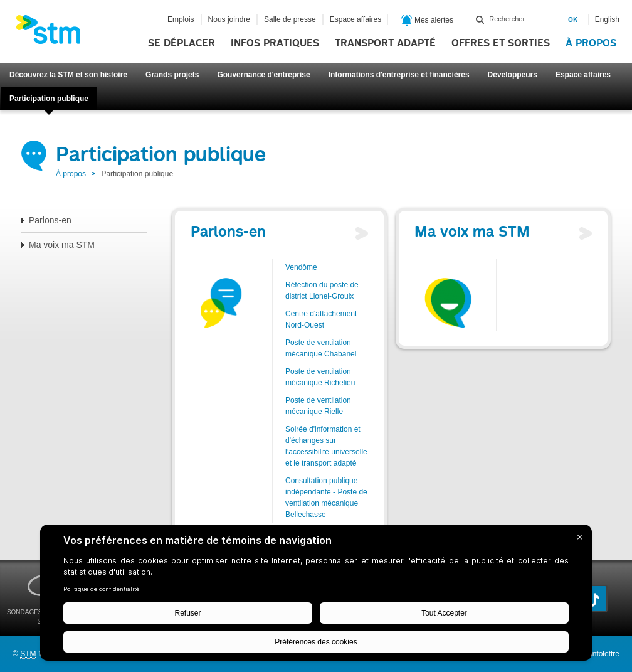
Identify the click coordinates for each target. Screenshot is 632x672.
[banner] (55, 33)
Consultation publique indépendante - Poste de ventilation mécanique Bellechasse (326, 498)
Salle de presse (290, 19)
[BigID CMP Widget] (316, 596)
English (607, 19)
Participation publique (49, 99)
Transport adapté (385, 43)
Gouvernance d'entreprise (263, 75)
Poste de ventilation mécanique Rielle (318, 406)
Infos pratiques (275, 43)
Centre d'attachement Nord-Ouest (321, 319)
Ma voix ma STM (62, 245)
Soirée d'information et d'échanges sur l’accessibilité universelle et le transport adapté (326, 446)
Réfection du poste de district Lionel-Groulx (322, 291)
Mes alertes (427, 21)
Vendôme (301, 267)
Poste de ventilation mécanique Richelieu (320, 377)
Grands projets (172, 75)
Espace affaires (583, 75)
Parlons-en (50, 220)
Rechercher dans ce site (480, 19)
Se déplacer (182, 43)
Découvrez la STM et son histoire (68, 75)
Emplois (181, 19)
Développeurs (513, 75)
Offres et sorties (501, 43)
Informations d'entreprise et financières (399, 75)
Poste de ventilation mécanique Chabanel (321, 348)
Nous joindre (229, 19)
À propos (591, 43)
